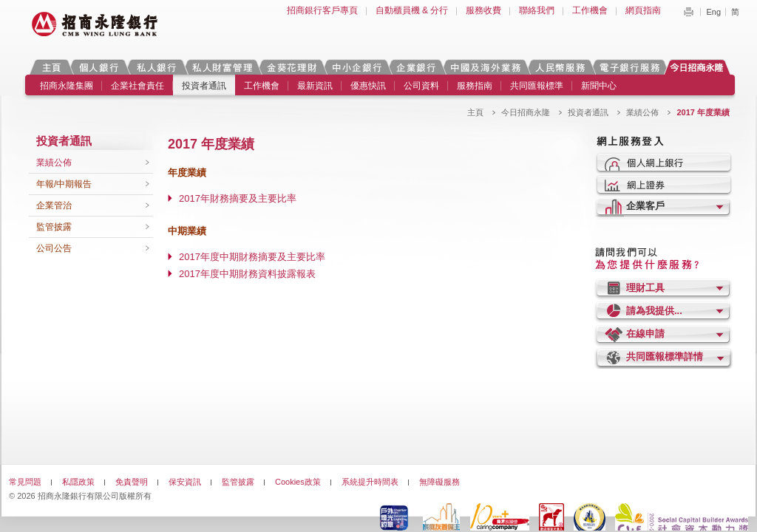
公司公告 (54, 248)
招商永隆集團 (67, 86)
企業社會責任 (138, 86)
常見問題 (25, 482)
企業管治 (54, 205)
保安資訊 (185, 482)
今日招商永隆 (699, 67)
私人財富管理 (222, 67)
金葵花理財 (291, 67)
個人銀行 (99, 67)
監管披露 (54, 227)
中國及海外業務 (485, 67)
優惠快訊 (368, 86)
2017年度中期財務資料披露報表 (247, 274)
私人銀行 (156, 67)
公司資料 (421, 86)
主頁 (51, 67)
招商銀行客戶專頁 (322, 10)
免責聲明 (132, 482)
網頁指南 (643, 10)
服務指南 (475, 86)
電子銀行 (629, 67)
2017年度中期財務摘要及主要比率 (252, 257)
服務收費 (483, 10)
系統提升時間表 (370, 482)
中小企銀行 (356, 67)
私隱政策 (78, 482)
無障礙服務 (439, 482)
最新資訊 (315, 86)
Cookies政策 (298, 482)
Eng (713, 12)
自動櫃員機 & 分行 (412, 10)
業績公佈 (642, 112)
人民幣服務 (560, 67)
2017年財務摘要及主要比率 (238, 198)
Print (688, 12)
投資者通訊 (204, 86)
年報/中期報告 (64, 184)
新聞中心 (599, 86)
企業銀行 (416, 67)
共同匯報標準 (537, 86)
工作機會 (590, 10)
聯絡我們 (537, 10)
